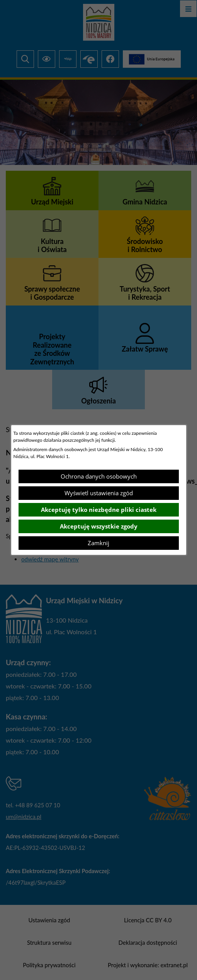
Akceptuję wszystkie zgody (99, 526)
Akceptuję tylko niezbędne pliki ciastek (99, 510)
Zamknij (98, 543)
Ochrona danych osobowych (99, 476)
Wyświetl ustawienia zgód (99, 493)
